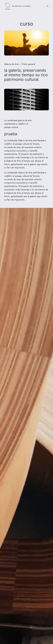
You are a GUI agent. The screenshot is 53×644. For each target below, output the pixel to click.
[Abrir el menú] (47, 6)
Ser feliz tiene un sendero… (22, 6)
